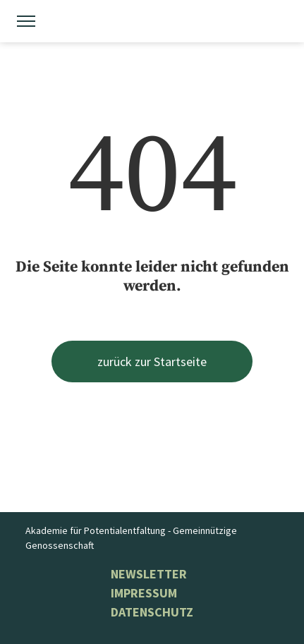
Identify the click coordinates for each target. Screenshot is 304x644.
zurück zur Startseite (152, 362)
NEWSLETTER (149, 574)
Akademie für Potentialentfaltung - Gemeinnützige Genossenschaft (131, 538)
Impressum (144, 593)
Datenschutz (152, 612)
